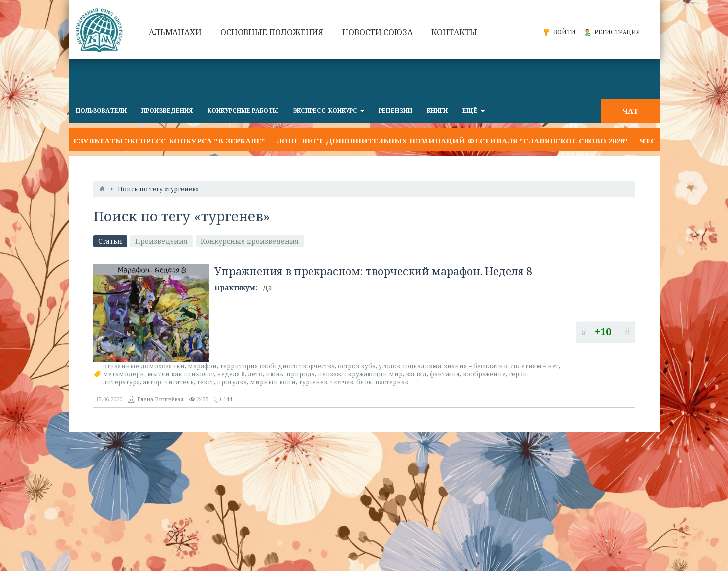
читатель (179, 382)
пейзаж (329, 374)
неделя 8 (231, 374)
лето (255, 374)
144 (228, 399)
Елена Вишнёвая (160, 399)
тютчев (342, 382)
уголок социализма (410, 366)
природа (301, 374)
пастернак (392, 382)
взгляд (416, 374)
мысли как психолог (181, 374)
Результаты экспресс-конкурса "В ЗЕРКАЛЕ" (167, 141)
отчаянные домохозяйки (144, 366)
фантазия (445, 374)
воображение (484, 374)
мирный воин (273, 382)
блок (364, 382)
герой (518, 374)
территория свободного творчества (277, 366)
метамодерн (124, 374)
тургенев (313, 382)
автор (152, 382)
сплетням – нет (535, 366)
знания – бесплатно (476, 366)
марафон (202, 366)
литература (121, 382)
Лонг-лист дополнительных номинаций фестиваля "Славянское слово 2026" (452, 141)
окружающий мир (373, 374)
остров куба (357, 366)
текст (205, 382)
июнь (275, 374)
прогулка (232, 382)
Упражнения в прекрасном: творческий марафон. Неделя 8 (373, 271)
